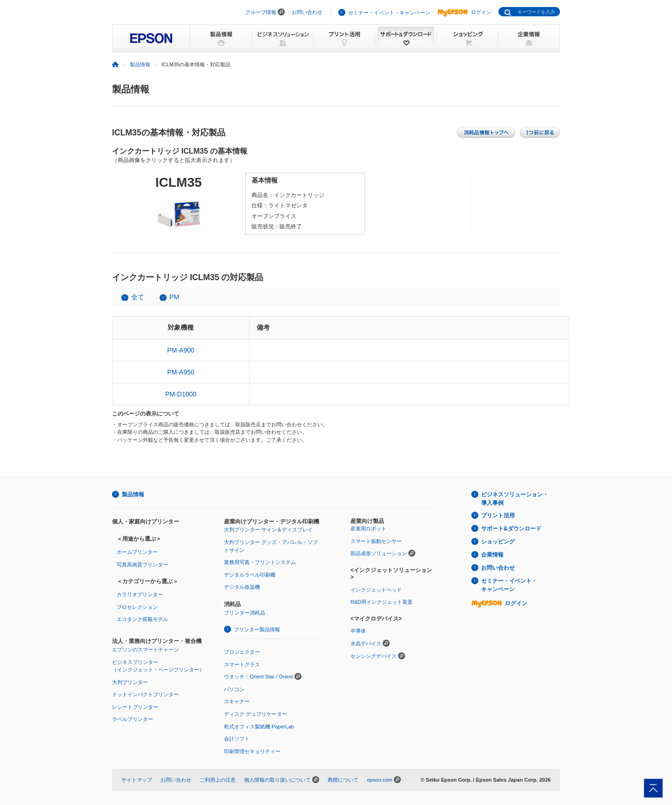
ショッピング (498, 542)
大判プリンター (130, 682)
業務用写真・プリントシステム (260, 562)
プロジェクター (242, 652)
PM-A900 (181, 350)
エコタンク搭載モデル (142, 619)
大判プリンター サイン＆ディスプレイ (268, 530)
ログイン (464, 12)
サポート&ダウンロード (511, 529)
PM (174, 297)
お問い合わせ (307, 12)
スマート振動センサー (376, 541)
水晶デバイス (366, 643)
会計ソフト (237, 739)
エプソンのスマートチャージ (145, 650)
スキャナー (237, 701)
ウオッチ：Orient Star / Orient (259, 677)
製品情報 (140, 64)
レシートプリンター (135, 707)
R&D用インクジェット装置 (381, 602)
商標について (343, 780)
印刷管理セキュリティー (252, 751)
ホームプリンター (137, 552)
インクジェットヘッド (376, 590)
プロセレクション (137, 607)
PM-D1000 (181, 394)
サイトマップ (137, 780)
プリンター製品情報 (257, 629)
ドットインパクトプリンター (145, 694)
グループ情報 (261, 12)
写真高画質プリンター (142, 565)
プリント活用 (498, 515)
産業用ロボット (368, 529)
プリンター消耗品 (245, 613)
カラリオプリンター (140, 594)
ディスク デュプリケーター (255, 714)
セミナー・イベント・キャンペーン (389, 13)
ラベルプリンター (133, 719)
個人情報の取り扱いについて (277, 780)
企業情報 (492, 555)
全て (138, 297)
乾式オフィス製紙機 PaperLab (259, 727)
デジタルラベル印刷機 (250, 575)
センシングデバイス (374, 656)
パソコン (234, 689)
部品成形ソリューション (379, 553)
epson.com (379, 780)
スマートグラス (242, 664)
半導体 (358, 631)
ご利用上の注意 (218, 780)
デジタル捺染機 (242, 587)
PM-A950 (181, 372)
